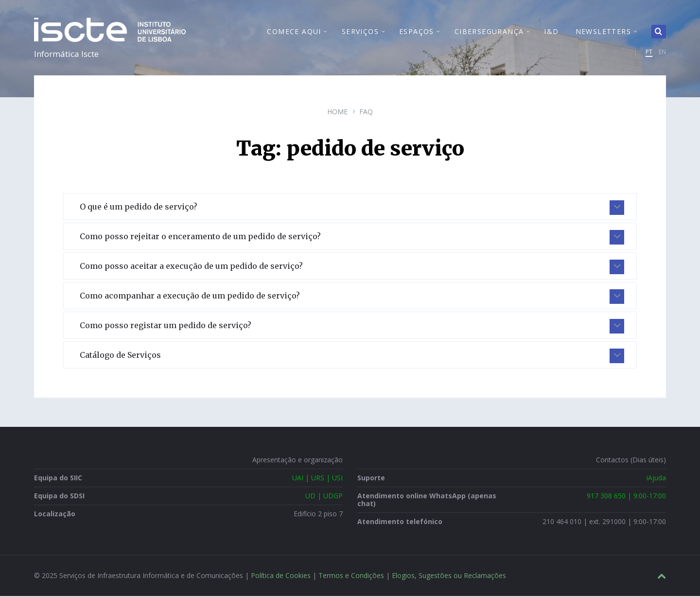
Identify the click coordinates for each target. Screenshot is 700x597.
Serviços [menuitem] (360, 32)
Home (337, 113)
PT (649, 52)
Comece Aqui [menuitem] (294, 32)
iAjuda (656, 479)
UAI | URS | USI (317, 479)
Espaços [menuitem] (417, 32)
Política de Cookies (281, 576)
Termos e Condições (351, 576)
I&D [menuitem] (551, 32)
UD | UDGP (324, 497)
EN (662, 52)
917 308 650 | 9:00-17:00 (626, 497)
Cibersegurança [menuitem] (489, 32)
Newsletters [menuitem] (603, 32)
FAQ (366, 113)
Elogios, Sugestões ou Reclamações (449, 576)
